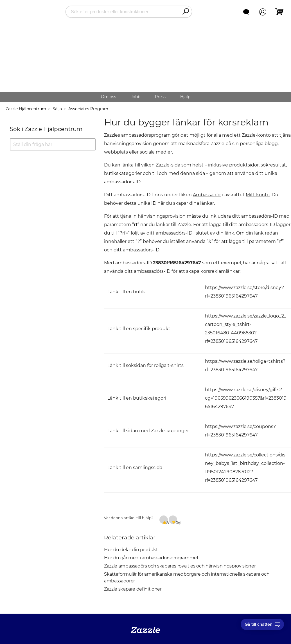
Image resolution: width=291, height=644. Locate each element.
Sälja (57, 109)
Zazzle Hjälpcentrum (26, 109)
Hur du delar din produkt (131, 550)
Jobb (136, 97)
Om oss (109, 97)
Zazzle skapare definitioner (133, 589)
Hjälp (185, 97)
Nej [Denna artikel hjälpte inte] (176, 522)
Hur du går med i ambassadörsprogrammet (151, 558)
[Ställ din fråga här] (53, 144)
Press (160, 97)
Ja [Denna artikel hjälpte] (167, 522)
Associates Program (88, 109)
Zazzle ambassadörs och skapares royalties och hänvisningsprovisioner (180, 566)
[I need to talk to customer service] (262, 624)
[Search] (186, 12)
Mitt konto (258, 195)
